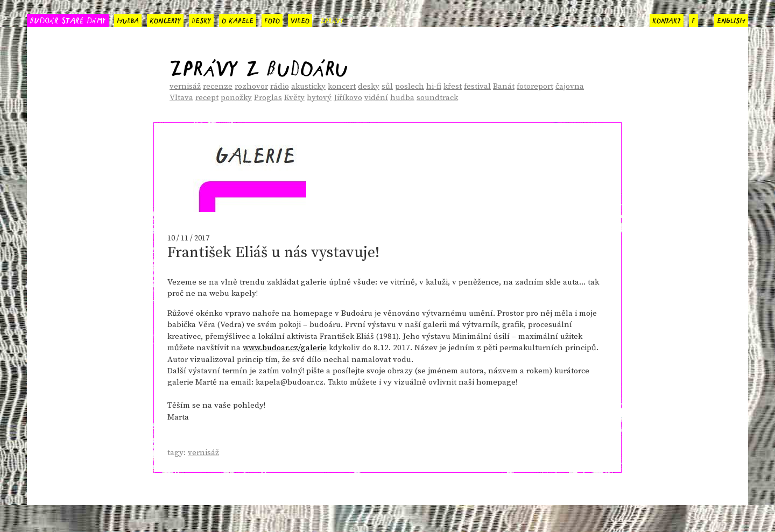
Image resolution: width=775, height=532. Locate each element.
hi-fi (434, 86)
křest (453, 86)
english (731, 19)
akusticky (308, 86)
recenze (218, 86)
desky (201, 19)
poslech (410, 86)
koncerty (165, 19)
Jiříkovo (348, 98)
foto (272, 19)
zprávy (332, 19)
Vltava (181, 98)
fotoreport (535, 86)
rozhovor (251, 86)
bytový (319, 98)
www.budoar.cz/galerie (285, 348)
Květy (294, 98)
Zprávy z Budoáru (259, 64)
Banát (504, 86)
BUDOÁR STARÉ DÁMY (68, 20)
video (300, 19)
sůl (387, 86)
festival (477, 86)
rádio (280, 86)
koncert (342, 86)
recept (207, 98)
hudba (128, 19)
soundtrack (437, 98)
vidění (376, 98)
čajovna (570, 86)
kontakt (667, 19)
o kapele (238, 19)
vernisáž (185, 86)
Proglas (268, 98)
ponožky (236, 98)
